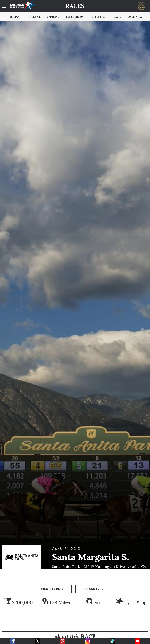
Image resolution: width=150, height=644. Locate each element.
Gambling (53, 17)
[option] (75, 295)
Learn (117, 17)
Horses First (99, 17)
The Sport (15, 17)
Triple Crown (75, 17)
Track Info (94, 589)
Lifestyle (34, 17)
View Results (53, 589)
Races (75, 6)
